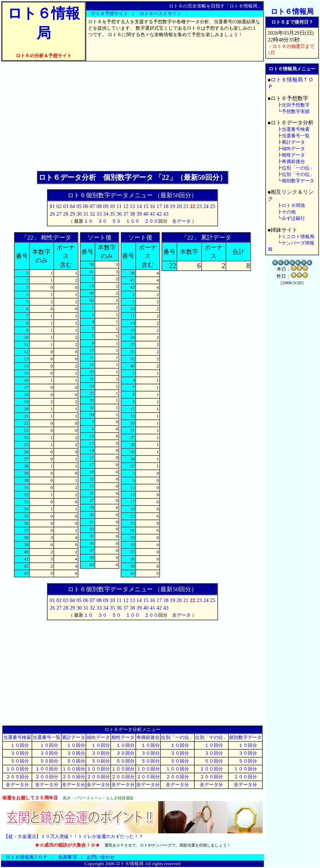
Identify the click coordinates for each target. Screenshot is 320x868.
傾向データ (98, 737)
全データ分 (17, 785)
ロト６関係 (293, 205)
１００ (133, 221)
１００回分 (17, 769)
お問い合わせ (101, 857)
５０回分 (17, 761)
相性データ (123, 737)
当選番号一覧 (47, 737)
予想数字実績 (296, 111)
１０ (88, 221)
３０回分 (17, 753)
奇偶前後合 (148, 737)
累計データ (74, 737)
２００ (151, 221)
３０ (102, 221)
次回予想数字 (296, 105)
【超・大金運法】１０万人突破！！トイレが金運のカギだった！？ (73, 836)
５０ (116, 221)
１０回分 (17, 745)
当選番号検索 (17, 737)
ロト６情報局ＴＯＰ (27, 857)
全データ (181, 221)
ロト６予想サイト (110, 13)
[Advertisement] (132, 116)
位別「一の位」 (177, 737)
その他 (289, 212)
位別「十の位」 (211, 737)
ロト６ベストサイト (161, 13)
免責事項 (67, 857)
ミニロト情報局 (298, 236)
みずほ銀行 (293, 218)
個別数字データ (245, 737)
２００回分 (17, 777)
